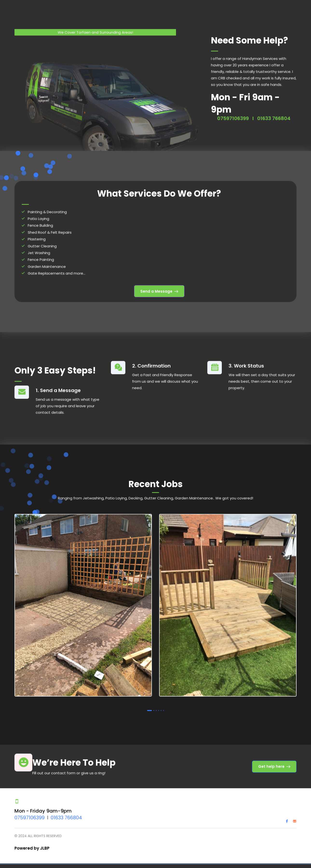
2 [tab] (154, 704)
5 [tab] (161, 704)
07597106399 (30, 811)
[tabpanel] (83, 600)
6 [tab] (163, 704)
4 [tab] (159, 704)
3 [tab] (156, 704)
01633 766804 (66, 811)
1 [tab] (149, 704)
